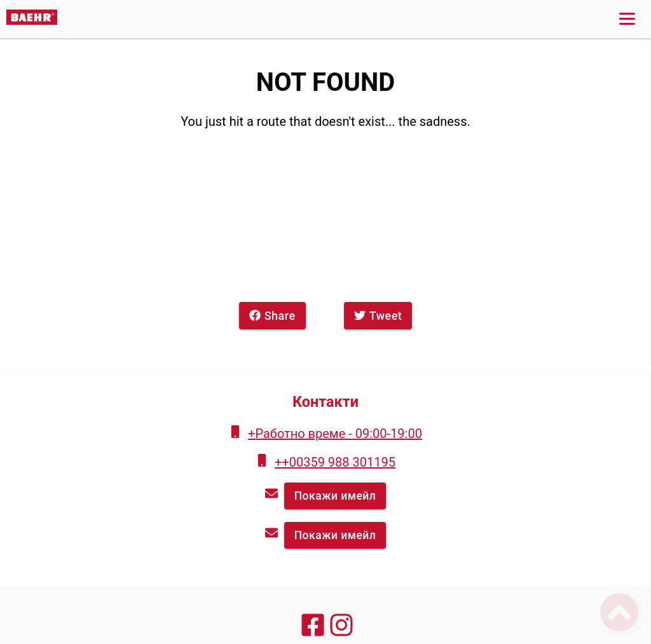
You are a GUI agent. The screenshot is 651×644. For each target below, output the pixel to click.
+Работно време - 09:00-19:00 (335, 434)
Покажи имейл (335, 496)
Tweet (378, 316)
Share (272, 316)
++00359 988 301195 (335, 462)
